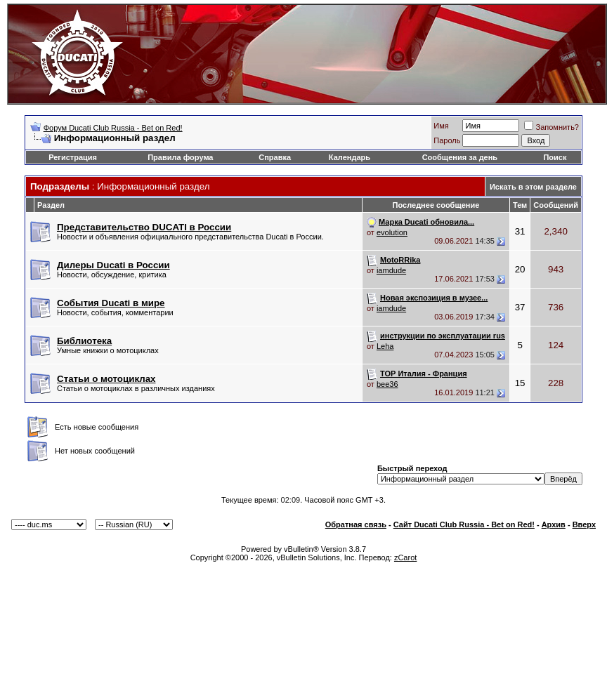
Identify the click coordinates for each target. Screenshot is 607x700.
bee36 (387, 384)
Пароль (447, 140)
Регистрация (73, 157)
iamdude (391, 270)
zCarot (405, 557)
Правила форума (180, 157)
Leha (385, 346)
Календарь (350, 157)
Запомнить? (551, 127)
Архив (554, 524)
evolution (392, 232)
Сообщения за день (460, 157)
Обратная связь (356, 524)
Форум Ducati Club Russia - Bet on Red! (113, 128)
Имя (441, 126)
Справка (275, 157)
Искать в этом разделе (533, 187)
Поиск (555, 157)
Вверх (584, 524)
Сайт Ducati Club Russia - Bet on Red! (464, 524)
